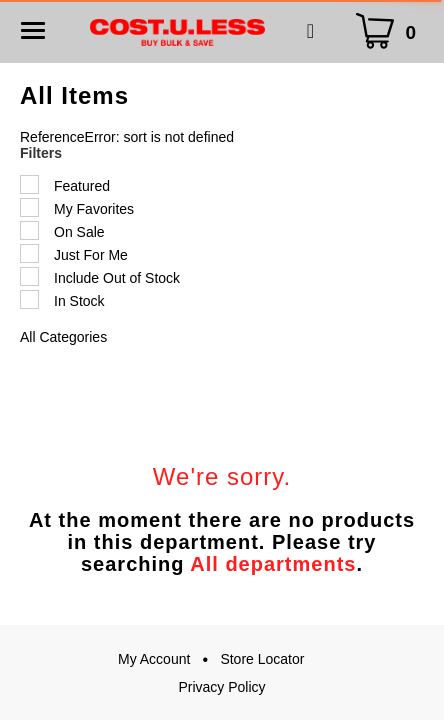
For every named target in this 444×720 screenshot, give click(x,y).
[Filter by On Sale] (29, 230)
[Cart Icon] (390, 31)
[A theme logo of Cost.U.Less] (177, 31)
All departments (273, 564)
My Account (154, 659)
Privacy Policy (221, 687)
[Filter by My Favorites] (29, 207)
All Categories (63, 337)
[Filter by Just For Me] (29, 253)
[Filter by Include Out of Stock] (29, 276)
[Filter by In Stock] (29, 299)
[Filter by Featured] (29, 184)
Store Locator (262, 659)
